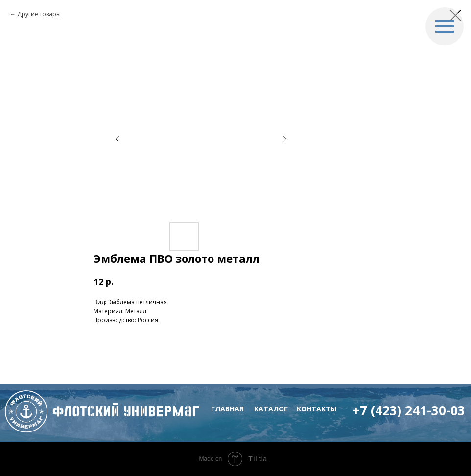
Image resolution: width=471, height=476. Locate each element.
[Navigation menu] (445, 26)
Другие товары (39, 14)
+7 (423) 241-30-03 (409, 410)
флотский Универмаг (126, 411)
